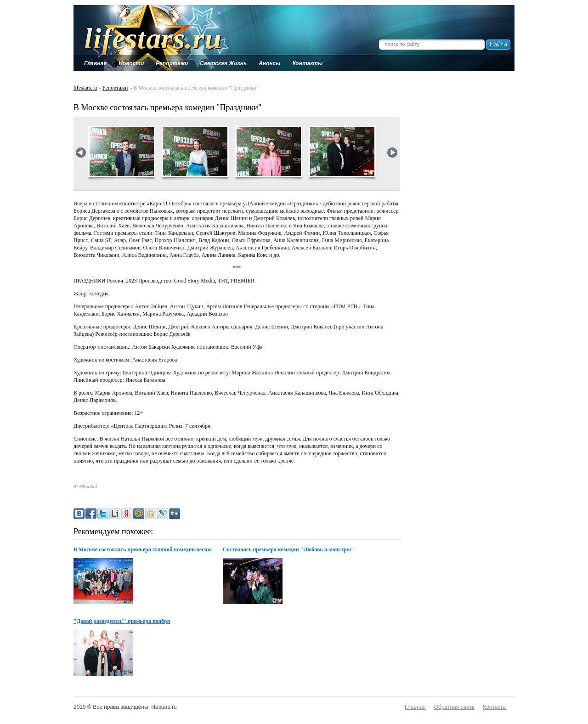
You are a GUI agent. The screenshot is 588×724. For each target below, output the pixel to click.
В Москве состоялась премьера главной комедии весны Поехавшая (143, 550)
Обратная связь (454, 707)
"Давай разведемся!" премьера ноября (122, 621)
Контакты (495, 707)
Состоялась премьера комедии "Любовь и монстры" (288, 549)
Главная (415, 707)
